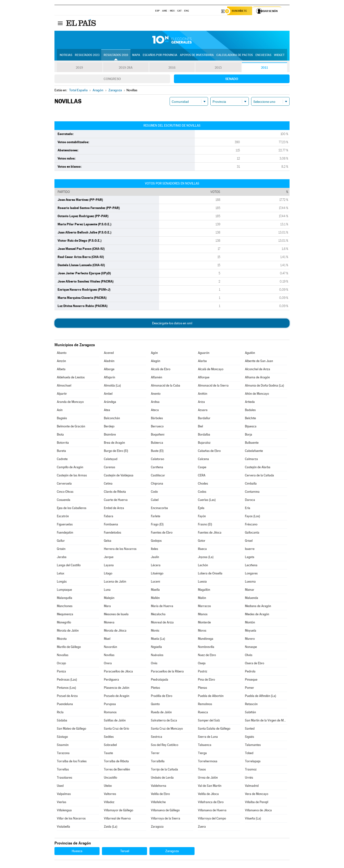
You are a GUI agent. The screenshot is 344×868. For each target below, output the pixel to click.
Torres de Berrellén (117, 770)
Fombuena (111, 525)
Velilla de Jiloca (208, 795)
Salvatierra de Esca (164, 721)
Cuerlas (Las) (207, 501)
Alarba (202, 362)
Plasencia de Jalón (117, 688)
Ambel (108, 394)
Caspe (202, 468)
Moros (202, 631)
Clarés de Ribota (115, 492)
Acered (109, 354)
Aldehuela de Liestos (71, 378)
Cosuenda (64, 501)
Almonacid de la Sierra (213, 386)
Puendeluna (65, 705)
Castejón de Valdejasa (119, 476)
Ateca (155, 411)
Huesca (77, 852)
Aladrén (109, 362)
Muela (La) (158, 639)
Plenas (202, 688)
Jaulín (155, 558)
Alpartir (62, 394)
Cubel (155, 501)
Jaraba (62, 558)
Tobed (249, 754)
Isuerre (250, 550)
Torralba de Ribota (116, 762)
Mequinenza (65, 615)
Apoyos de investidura (197, 55)
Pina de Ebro (206, 680)
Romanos (110, 713)
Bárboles (157, 419)
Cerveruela (64, 484)
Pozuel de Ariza (67, 697)
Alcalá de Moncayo (211, 370)
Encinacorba (159, 509)
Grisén (61, 550)
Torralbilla (158, 762)
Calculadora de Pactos (235, 55)
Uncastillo (110, 778)
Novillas (109, 656)
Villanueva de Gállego (165, 811)
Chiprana (157, 484)
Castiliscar (158, 476)
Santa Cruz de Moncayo (167, 729)
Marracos (204, 607)
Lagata (250, 558)
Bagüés (62, 419)
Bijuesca (251, 427)
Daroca (250, 501)
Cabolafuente (254, 452)
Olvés (249, 656)
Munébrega (206, 639)
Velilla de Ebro (160, 795)
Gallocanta (252, 533)
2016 (172, 68)
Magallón (204, 590)
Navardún (110, 648)
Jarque (109, 558)
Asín (60, 411)
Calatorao (157, 460)
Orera (108, 664)
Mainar (250, 590)
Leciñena (251, 566)
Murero (250, 639)
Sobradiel (110, 746)
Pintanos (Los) (66, 688)
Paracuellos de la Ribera (167, 672)
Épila (201, 509)
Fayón (202, 517)
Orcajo (61, 664)
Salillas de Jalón (115, 721)
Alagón (156, 362)
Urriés (249, 778)
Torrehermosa (208, 762)
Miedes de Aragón (257, 615)
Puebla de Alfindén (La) (261, 697)
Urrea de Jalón (208, 778)
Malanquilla (65, 599)
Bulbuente (252, 443)
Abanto (62, 354)
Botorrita (63, 443)
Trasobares (65, 778)
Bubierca (157, 443)
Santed (250, 729)
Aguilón (250, 354)
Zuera (202, 827)
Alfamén (157, 378)
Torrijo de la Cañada (164, 770)
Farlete (156, 517)
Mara (107, 607)
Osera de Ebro (255, 664)
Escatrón (63, 517)
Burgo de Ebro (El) (116, 452)
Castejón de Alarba (258, 468)
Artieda (250, 403)
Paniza (61, 672)
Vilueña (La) (253, 819)
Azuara (203, 411)
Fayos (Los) (252, 517)
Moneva (109, 623)
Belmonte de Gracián (71, 427)
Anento (156, 394)
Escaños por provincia (160, 55)
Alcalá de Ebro (161, 370)
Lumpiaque (64, 590)
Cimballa (251, 484)
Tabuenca (205, 746)
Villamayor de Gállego (119, 811)
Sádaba (62, 721)
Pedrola (250, 672)
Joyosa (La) (206, 558)
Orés (154, 664)
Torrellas (63, 770)
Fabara (109, 517)
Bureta (61, 452)
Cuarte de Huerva (116, 501)
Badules (250, 411)
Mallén (155, 599)
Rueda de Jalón (161, 713)
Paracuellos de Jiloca (118, 672)
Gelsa (108, 541)
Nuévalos (157, 656)
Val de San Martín (210, 786)
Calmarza (251, 460)
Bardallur (204, 419)
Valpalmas (64, 795)
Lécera (156, 566)
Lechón (203, 566)
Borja (249, 435)
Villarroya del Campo (212, 819)
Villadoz (109, 803)
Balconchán (112, 419)
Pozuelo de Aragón (117, 697)
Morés (155, 631)
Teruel (125, 852)
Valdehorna (159, 786)
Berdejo (109, 427)
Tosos (202, 770)
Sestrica (157, 737)
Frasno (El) (205, 525)
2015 (218, 68)
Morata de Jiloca (115, 631)
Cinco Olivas (65, 492)
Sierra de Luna (208, 737)
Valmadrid (252, 786)
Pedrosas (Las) (67, 680)
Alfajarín (110, 378)
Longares (251, 574)
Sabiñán (250, 713)
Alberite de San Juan (259, 362)
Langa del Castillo (69, 566)
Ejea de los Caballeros (72, 509)
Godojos (156, 541)
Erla (248, 509)
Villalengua (64, 811)
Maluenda (252, 599)
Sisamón (63, 746)
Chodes (203, 484)
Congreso (112, 80)
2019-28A (126, 68)
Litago (108, 574)
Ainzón (61, 362)
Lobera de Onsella (210, 574)
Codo (154, 492)
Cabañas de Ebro (209, 452)
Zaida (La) (111, 827)
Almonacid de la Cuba (166, 386)
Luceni (155, 582)
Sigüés (249, 737)
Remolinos (205, 705)
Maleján (109, 599)
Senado (232, 80)
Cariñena (157, 468)
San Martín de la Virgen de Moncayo (266, 721)
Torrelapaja (253, 762)
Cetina (108, 484)
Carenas (110, 468)
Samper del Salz (209, 721)
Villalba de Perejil (257, 803)
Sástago (62, 737)
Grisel (249, 541)
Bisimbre (110, 435)
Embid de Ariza (114, 509)
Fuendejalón (65, 533)
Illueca (202, 550)
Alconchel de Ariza (258, 370)
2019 (79, 68)
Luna (107, 590)
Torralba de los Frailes (72, 762)
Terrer (155, 754)
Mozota (62, 639)
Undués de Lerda (162, 778)
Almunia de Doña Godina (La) (264, 386)
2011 (264, 68)
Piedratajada (160, 680)
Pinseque (251, 680)
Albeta (61, 370)
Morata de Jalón (68, 631)
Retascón (251, 705)
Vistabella (63, 827)
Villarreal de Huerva (117, 819)
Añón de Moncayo (257, 394)
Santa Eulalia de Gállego (214, 729)
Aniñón (203, 394)
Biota (60, 435)
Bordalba (204, 435)
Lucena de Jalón (115, 582)
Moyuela (251, 631)
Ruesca (203, 713)
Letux (61, 574)
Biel (200, 427)
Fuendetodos (113, 533)
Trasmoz (251, 770)
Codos (202, 492)
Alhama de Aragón (257, 378)
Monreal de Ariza (162, 623)
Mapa (136, 55)
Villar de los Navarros (71, 819)
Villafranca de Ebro (211, 803)
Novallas (63, 656)
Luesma (250, 582)
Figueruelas (65, 525)
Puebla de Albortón (211, 697)
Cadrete (62, 460)
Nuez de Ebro (207, 656)
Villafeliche (158, 803)
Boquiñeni (158, 435)
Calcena (203, 460)
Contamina (252, 492)
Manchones (65, 607)
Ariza (201, 403)
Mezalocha (158, 615)
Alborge (109, 370)
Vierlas (62, 803)
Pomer (249, 688)
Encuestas (263, 55)
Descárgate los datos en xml (172, 324)
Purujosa (110, 705)
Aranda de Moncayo (70, 403)
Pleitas (155, 688)
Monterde (204, 623)
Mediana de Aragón (258, 607)
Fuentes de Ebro (162, 533)
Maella (155, 590)
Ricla (60, 713)
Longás (62, 582)
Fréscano (251, 525)
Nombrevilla (206, 648)
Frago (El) (157, 525)
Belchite (250, 419)
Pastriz (203, 672)
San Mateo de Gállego (71, 729)
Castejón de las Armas (72, 476)
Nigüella (156, 648)
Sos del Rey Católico (165, 746)
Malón (202, 599)
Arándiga (110, 403)
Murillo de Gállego (69, 648)
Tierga (202, 754)
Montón (250, 623)
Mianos (203, 615)
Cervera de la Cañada (259, 476)
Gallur (61, 541)
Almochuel (64, 386)
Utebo (108, 786)
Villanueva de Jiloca (258, 811)
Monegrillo (64, 623)
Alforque (204, 378)
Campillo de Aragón (70, 468)
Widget (279, 55)
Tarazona (63, 754)
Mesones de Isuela (116, 615)
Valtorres (110, 795)
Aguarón (204, 354)
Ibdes (154, 550)
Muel (107, 639)
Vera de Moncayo (257, 795)
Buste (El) (157, 452)
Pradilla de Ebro (162, 697)
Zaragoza (157, 827)
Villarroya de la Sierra (166, 819)
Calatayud (111, 460)
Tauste (108, 754)
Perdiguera (111, 680)
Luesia (202, 582)
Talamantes (253, 746)
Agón (154, 354)
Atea (107, 411)
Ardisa (155, 403)
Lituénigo (157, 574)
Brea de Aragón (114, 443)
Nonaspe (251, 648)
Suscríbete (241, 11)
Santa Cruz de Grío (116, 729)
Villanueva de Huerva (212, 811)
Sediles (109, 737)
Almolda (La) (112, 386)
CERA (202, 476)
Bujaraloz (204, 443)
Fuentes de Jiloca (210, 533)
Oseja (202, 664)
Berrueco (157, 427)
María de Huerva (162, 607)
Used (60, 786)
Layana (109, 566)
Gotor (202, 541)
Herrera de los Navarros (120, 550)
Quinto (155, 705)
